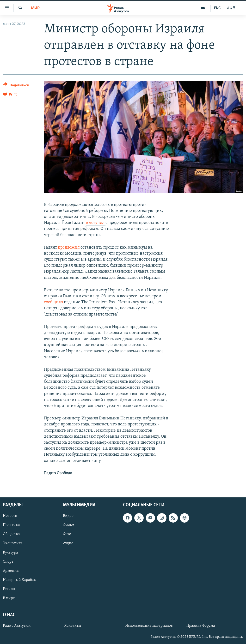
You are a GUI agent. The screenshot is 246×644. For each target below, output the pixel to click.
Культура (10, 552)
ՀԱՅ (231, 8)
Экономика (13, 543)
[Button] (16, 86)
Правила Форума (201, 626)
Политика (11, 525)
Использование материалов (149, 626)
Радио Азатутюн (17, 626)
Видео (68, 516)
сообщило (54, 302)
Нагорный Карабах (19, 580)
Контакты (73, 626)
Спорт (8, 561)
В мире (9, 598)
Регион (9, 589)
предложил (69, 247)
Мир (35, 8)
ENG (217, 8)
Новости (10, 516)
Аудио (68, 543)
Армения (11, 571)
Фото (67, 534)
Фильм (69, 525)
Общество (11, 534)
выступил (96, 223)
